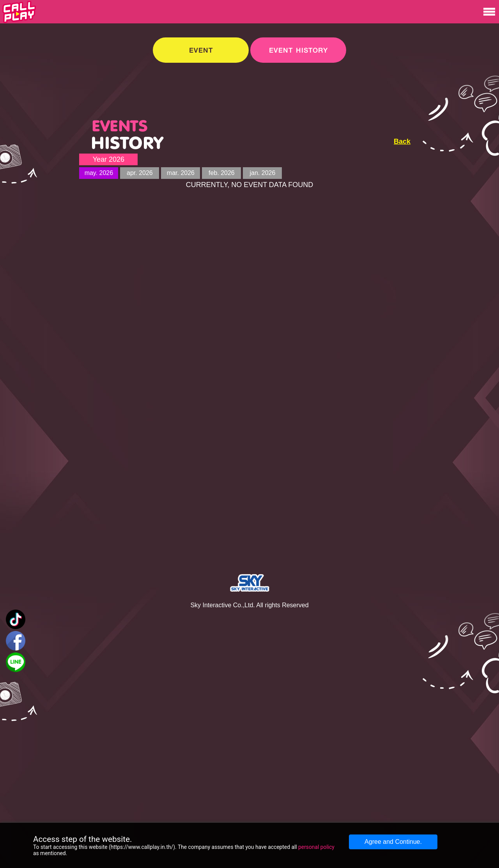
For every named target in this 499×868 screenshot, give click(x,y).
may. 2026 (99, 173)
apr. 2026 (140, 173)
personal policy (316, 847)
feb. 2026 (222, 173)
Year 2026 (109, 159)
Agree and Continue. (393, 842)
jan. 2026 (262, 173)
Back (402, 141)
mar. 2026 (181, 173)
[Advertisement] (443, 160)
